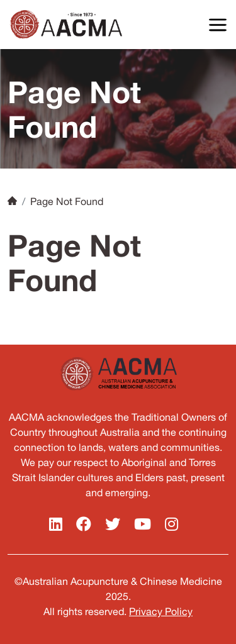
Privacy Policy (161, 611)
